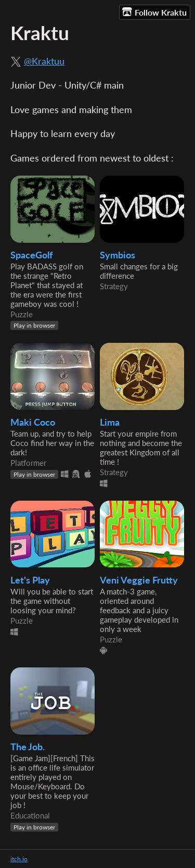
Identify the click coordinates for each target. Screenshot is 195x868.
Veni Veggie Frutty (139, 580)
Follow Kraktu (154, 12)
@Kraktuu (44, 61)
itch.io (19, 859)
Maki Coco (33, 422)
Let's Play (30, 580)
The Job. (28, 747)
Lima (110, 422)
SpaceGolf (31, 255)
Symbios (118, 255)
